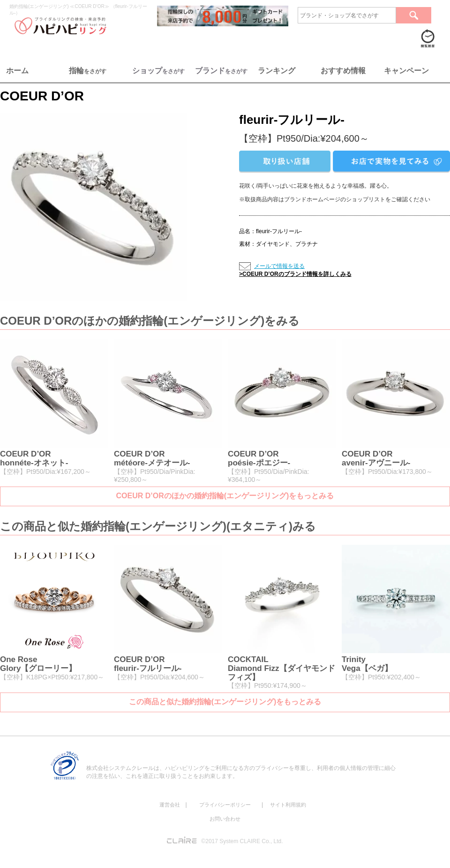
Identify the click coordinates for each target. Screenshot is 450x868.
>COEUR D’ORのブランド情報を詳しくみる (295, 274)
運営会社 (170, 805)
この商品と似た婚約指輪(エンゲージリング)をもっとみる (225, 702)
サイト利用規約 (288, 805)
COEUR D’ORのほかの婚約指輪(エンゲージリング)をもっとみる (225, 496)
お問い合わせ (225, 819)
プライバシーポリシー (225, 805)
